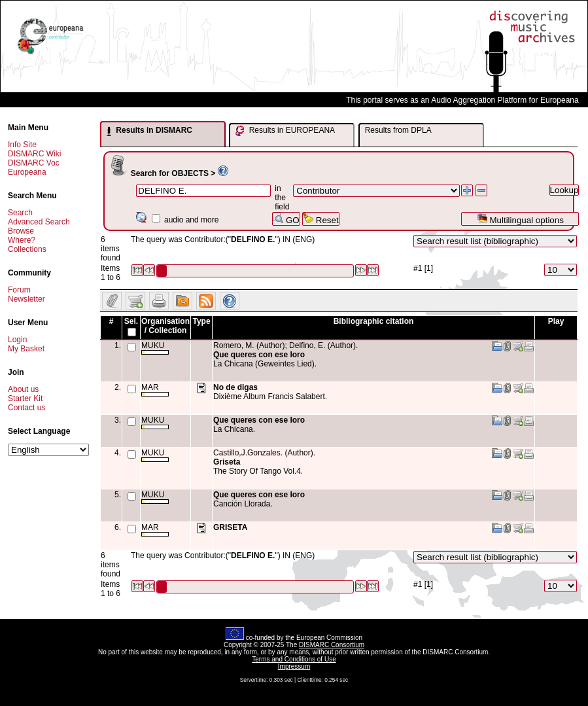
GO (286, 219)
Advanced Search (39, 222)
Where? (22, 240)
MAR (155, 390)
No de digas (235, 387)
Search (20, 213)
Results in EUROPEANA (285, 131)
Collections (27, 249)
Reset (321, 219)
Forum (19, 290)
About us (23, 389)
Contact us (26, 408)
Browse (21, 231)
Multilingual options (520, 219)
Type (201, 321)
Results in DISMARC (149, 131)
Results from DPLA (398, 130)
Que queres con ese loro (259, 355)
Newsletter (26, 299)
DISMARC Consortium (332, 645)
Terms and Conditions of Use (294, 659)
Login (17, 340)
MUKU (155, 348)
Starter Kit (25, 398)
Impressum (294, 666)
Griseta (227, 462)
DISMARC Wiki (34, 154)
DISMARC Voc (34, 163)
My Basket (26, 349)
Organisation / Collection (165, 326)
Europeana (27, 172)
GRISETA (230, 527)
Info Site (22, 145)
